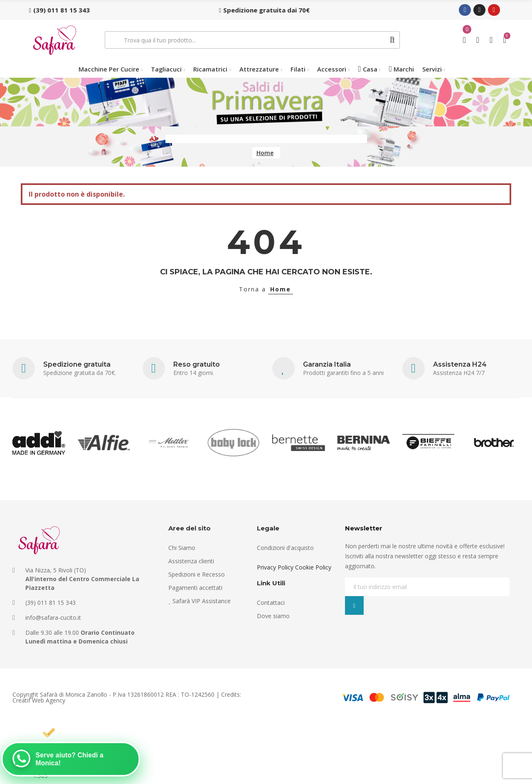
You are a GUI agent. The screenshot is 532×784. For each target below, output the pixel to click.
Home (281, 289)
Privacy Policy (275, 567)
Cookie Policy (313, 567)
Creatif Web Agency (39, 700)
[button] (59, 10)
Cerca (393, 40)
